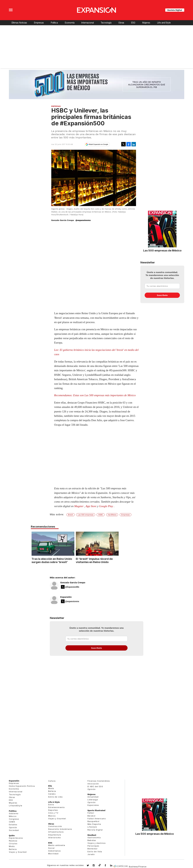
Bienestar (93, 849)
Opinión (13, 828)
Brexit (71, 515)
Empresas (39, 23)
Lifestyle (92, 827)
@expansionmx (83, 220)
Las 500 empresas (86, 515)
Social (51, 848)
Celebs (52, 794)
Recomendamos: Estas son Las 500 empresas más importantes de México (95, 395)
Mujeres (146, 23)
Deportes (53, 810)
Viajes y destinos (97, 843)
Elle (50, 786)
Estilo (51, 805)
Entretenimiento (57, 807)
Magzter (79, 506)
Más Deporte (94, 824)
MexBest (92, 835)
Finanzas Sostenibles (99, 781)
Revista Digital (175, 10)
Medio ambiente (57, 845)
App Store (91, 506)
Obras (121, 23)
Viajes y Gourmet (18, 852)
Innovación (93, 784)
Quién (12, 835)
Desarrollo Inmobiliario (60, 829)
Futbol (91, 813)
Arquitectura (55, 835)
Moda (12, 846)
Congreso (14, 819)
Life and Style (164, 23)
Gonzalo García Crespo (73, 583)
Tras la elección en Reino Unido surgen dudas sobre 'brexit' (73, 560)
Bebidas (92, 840)
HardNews (112, 515)
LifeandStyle (16, 806)
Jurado (91, 854)
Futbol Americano (97, 819)
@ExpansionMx (72, 587)
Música (52, 816)
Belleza (13, 849)
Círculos (13, 844)
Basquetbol (94, 821)
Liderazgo (93, 800)
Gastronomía (94, 838)
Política (54, 23)
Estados (13, 825)
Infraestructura (56, 832)
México (13, 816)
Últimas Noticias (19, 23)
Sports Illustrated (96, 810)
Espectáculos (16, 838)
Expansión (66, 597)
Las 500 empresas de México (162, 250)
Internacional (87, 23)
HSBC (101, 515)
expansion (113, 866)
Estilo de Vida (95, 852)
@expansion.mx (100, 865)
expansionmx (90, 866)
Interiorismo (55, 838)
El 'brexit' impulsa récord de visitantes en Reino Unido (116, 560)
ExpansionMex (108, 866)
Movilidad (53, 854)
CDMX (12, 822)
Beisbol (92, 816)
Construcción (55, 826)
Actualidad (93, 797)
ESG (133, 23)
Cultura (52, 781)
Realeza (13, 841)
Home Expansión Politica (22, 786)
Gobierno (14, 813)
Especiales (93, 805)
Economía (70, 23)
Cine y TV (53, 813)
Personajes (93, 846)
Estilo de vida (55, 797)
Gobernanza (54, 851)
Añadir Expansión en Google (98, 144)
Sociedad (14, 830)
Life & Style (54, 802)
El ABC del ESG (95, 786)
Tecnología (106, 23)
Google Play (106, 506)
